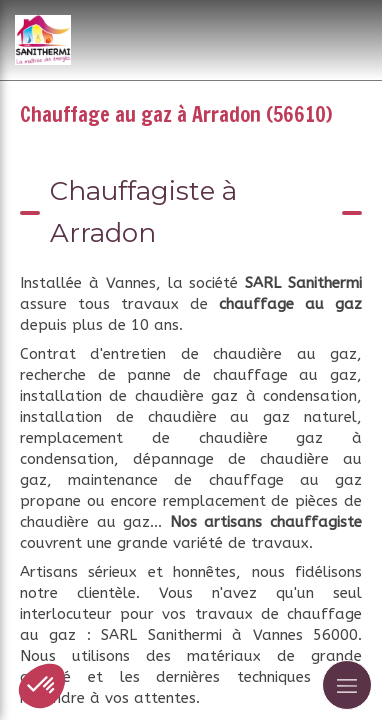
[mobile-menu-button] (347, 685)
